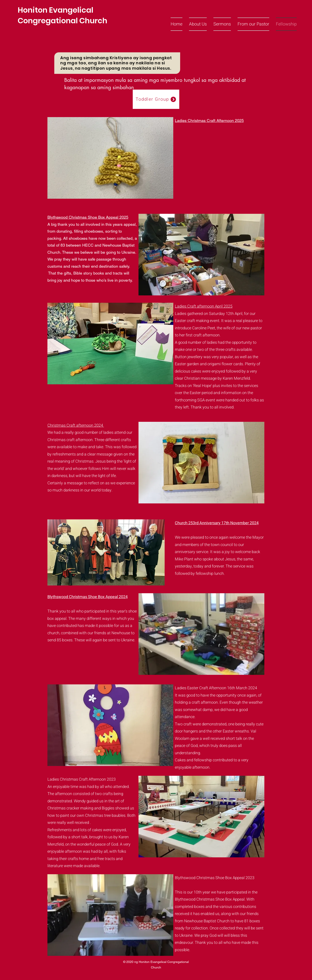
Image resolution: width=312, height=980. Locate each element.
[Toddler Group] (156, 99)
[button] (198, 24)
